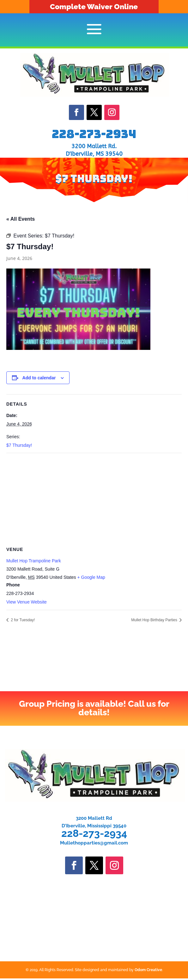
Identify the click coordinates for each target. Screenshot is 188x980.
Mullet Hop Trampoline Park (34, 561)
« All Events (21, 219)
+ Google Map (91, 577)
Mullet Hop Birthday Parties (155, 620)
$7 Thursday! (19, 445)
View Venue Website (27, 602)
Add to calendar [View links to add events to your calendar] (39, 378)
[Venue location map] (94, 499)
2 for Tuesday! (22, 620)
